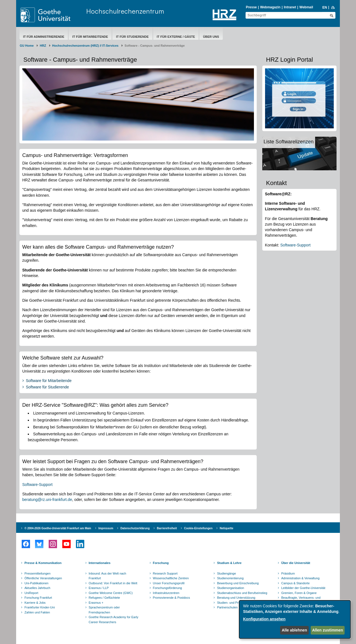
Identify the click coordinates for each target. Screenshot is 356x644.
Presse (251, 7)
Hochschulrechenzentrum (125, 11)
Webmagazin (270, 7)
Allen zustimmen (327, 630)
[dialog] (295, 619)
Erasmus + (96, 603)
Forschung (161, 563)
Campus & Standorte (295, 583)
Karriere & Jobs (35, 603)
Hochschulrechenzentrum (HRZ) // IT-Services (85, 46)
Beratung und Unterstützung (236, 598)
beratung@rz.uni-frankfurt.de (47, 500)
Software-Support (37, 485)
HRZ (43, 46)
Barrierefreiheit (167, 528)
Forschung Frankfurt (38, 598)
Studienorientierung (230, 578)
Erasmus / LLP (99, 588)
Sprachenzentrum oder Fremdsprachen (104, 610)
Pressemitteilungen (38, 573)
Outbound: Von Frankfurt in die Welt (113, 583)
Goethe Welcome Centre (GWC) (111, 593)
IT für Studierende (132, 37)
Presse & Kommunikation (43, 563)
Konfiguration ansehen (264, 619)
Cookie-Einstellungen (198, 528)
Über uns (211, 37)
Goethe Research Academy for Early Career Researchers (114, 620)
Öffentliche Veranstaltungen (43, 578)
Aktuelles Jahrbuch (37, 588)
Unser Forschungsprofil (169, 583)
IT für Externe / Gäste (176, 37)
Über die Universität (296, 563)
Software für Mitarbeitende (49, 381)
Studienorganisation (230, 588)
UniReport (31, 593)
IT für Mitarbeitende (90, 37)
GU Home (27, 46)
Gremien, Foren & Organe (299, 593)
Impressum (106, 528)
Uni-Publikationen (36, 583)
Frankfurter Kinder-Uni (40, 607)
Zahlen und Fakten (37, 612)
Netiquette (227, 528)
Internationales (100, 563)
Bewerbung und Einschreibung (238, 583)
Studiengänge (226, 573)
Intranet (290, 7)
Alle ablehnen (294, 630)
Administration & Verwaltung (300, 578)
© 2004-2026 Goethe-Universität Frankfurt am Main (58, 528)
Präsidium (288, 573)
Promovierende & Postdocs (171, 598)
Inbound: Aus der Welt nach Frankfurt (107, 576)
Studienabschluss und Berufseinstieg (242, 593)
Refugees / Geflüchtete (104, 598)
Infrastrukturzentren (166, 593)
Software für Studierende (47, 387)
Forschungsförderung (168, 588)
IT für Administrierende (44, 37)
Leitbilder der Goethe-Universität (303, 588)
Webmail (306, 7)
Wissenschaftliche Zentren (171, 578)
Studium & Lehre (229, 563)
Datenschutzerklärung (135, 528)
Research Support (165, 573)
